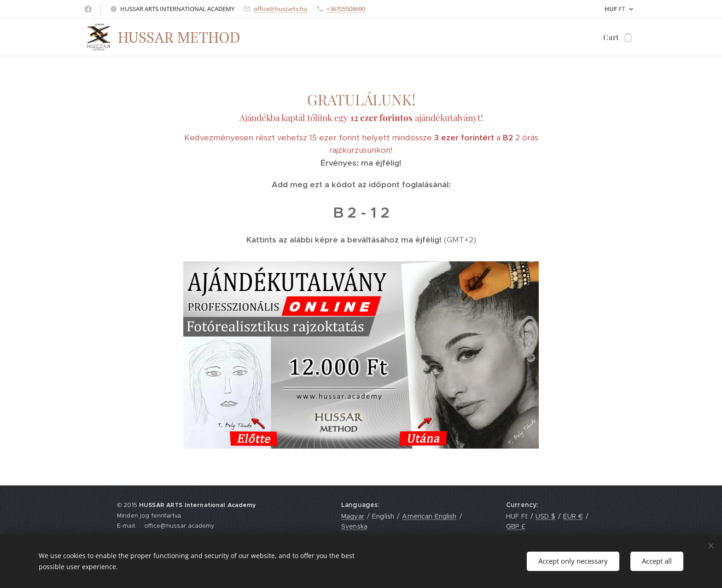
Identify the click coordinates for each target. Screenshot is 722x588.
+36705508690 (346, 9)
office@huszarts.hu (280, 9)
